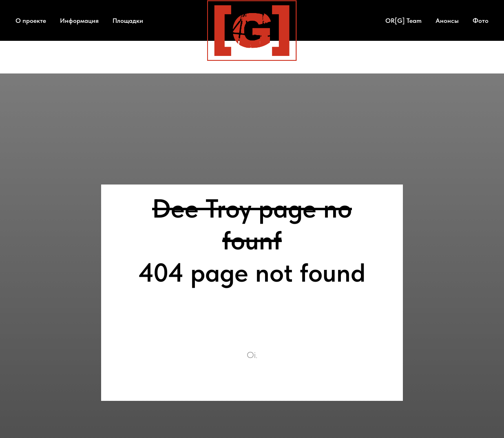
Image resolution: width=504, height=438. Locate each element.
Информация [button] (79, 21)
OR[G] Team (403, 21)
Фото (481, 21)
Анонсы (447, 21)
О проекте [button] (31, 21)
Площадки (128, 21)
